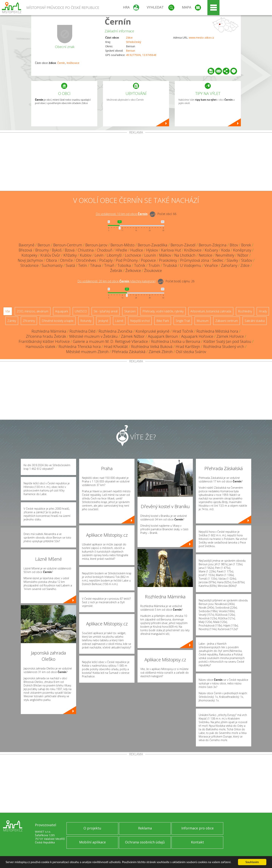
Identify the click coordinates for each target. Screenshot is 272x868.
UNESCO (81, 311)
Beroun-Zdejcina (213, 245)
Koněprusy (242, 250)
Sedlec (218, 260)
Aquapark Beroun (163, 336)
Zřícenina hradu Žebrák (46, 336)
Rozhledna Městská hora (217, 331)
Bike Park (163, 321)
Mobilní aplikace (92, 842)
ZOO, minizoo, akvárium (33, 311)
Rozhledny (245, 311)
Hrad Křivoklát (116, 347)
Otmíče (66, 260)
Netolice (206, 255)
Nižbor (243, 255)
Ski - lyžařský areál (106, 311)
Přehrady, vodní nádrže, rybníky (163, 311)
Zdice (129, 38)
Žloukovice (153, 271)
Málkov (165, 255)
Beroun (131, 51)
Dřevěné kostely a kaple (58, 321)
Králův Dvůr (50, 255)
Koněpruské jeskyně (153, 331)
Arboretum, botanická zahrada (211, 311)
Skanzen (130, 311)
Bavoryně (27, 245)
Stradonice (29, 265)
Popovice (148, 260)
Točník (140, 265)
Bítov (234, 245)
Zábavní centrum (227, 321)
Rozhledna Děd (82, 331)
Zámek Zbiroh (161, 352)
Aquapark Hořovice (197, 336)
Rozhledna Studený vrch (224, 347)
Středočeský (134, 42)
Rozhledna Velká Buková (152, 347)
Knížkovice (73, 63)
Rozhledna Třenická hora (80, 347)
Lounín (150, 255)
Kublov (86, 255)
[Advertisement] (136, 162)
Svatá (70, 265)
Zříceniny (29, 321)
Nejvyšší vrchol (140, 321)
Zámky (12, 321)
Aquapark (62, 311)
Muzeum (203, 321)
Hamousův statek (41, 347)
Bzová (70, 250)
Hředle (121, 250)
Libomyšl (114, 255)
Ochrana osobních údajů (145, 842)
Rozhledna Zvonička (116, 331)
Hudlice (137, 250)
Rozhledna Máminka (49, 331)
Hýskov (152, 250)
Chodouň (105, 250)
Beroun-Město (122, 245)
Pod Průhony (127, 260)
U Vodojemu (191, 265)
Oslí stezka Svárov (191, 352)
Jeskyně (103, 321)
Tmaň (109, 265)
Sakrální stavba (255, 321)
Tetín (83, 265)
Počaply (106, 260)
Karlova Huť (171, 250)
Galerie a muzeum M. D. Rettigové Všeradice (110, 341)
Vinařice (211, 265)
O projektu (92, 828)
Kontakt (197, 842)
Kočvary (211, 250)
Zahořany (229, 265)
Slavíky (232, 260)
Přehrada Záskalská (129, 352)
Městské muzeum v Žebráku (93, 336)
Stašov (247, 260)
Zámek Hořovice (230, 336)
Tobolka (124, 265)
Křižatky (70, 255)
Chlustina (86, 250)
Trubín (154, 265)
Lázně (119, 321)
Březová (25, 250)
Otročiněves (86, 260)
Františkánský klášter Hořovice (44, 341)
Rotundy (86, 321)
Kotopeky (29, 255)
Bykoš (57, 250)
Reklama (145, 828)
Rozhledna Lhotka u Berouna (176, 341)
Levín (99, 255)
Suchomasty (52, 265)
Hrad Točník (183, 331)
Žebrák (116, 271)
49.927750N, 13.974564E (141, 55)
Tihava (96, 265)
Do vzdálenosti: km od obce (122, 214)
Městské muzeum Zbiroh (87, 352)
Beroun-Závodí (183, 245)
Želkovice (133, 271)
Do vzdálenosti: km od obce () (117, 281)
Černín (118, 21)
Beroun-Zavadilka (153, 245)
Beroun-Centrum (68, 245)
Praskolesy (168, 260)
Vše (8, 311)
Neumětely (225, 255)
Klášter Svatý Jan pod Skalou (227, 341)
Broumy (42, 250)
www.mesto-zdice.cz (201, 38)
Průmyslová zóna (195, 260)
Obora (51, 260)
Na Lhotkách (185, 255)
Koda (226, 250)
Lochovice (133, 255)
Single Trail (183, 321)
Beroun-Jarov (96, 245)
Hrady (263, 311)
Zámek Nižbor (133, 336)
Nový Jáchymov (30, 260)
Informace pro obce (197, 828)
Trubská (170, 265)
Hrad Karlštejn (188, 347)
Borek (246, 245)
